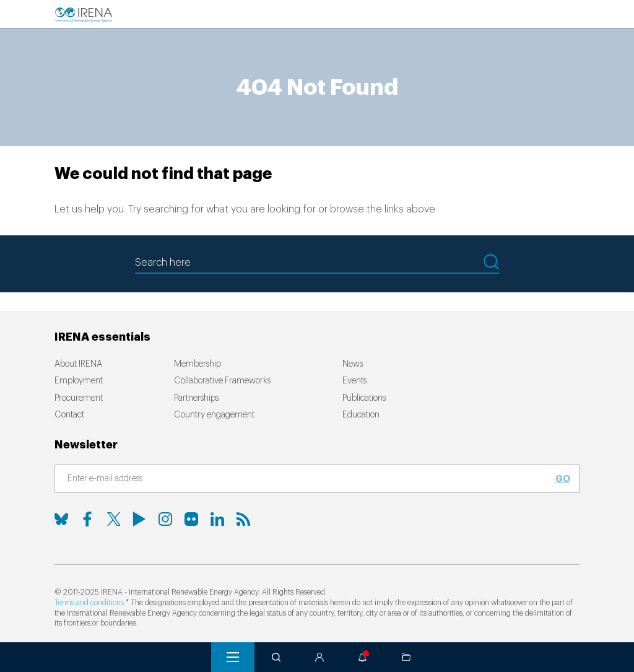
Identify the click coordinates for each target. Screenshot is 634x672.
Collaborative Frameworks (222, 381)
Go (563, 479)
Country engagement (214, 415)
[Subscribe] (310, 479)
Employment (79, 381)
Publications (364, 398)
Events (354, 381)
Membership (198, 364)
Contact (69, 415)
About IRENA (78, 364)
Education (361, 415)
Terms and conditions (89, 603)
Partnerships (196, 398)
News (353, 364)
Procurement (79, 398)
